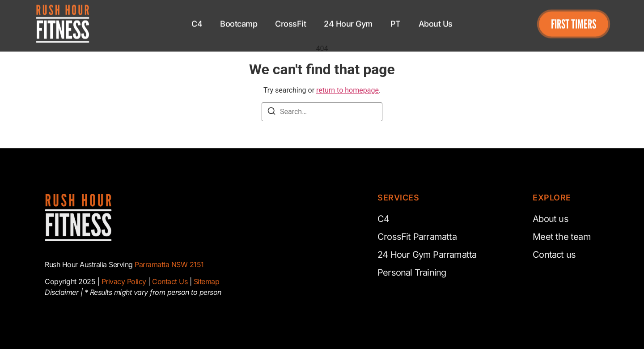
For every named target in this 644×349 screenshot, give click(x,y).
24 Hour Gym (348, 19)
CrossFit (290, 19)
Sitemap (207, 281)
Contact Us (170, 281)
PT (396, 19)
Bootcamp (239, 19)
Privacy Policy (124, 281)
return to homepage (347, 90)
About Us (436, 19)
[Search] (271, 113)
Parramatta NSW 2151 (169, 264)
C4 (197, 19)
